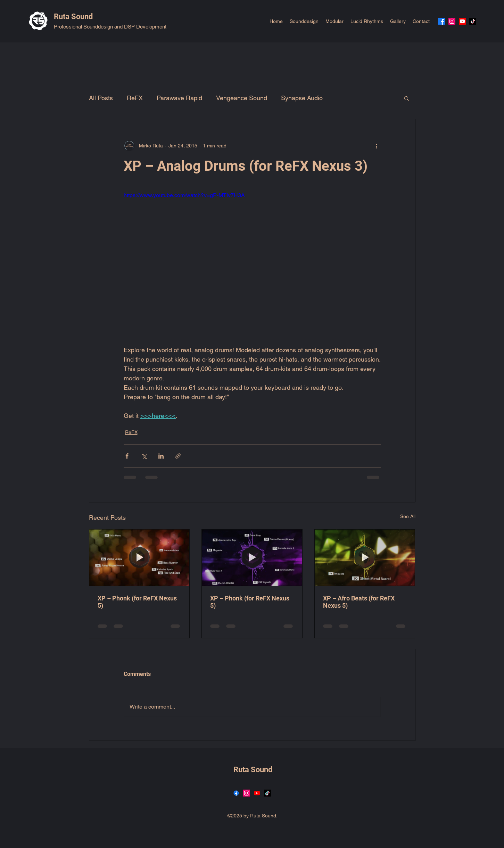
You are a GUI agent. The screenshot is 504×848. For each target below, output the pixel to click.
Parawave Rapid (179, 98)
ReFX (135, 98)
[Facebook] (441, 21)
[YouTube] (462, 21)
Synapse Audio (302, 98)
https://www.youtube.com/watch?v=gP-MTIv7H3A (184, 195)
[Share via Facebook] (127, 456)
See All (408, 516)
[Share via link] (178, 456)
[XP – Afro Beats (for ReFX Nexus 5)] (365, 558)
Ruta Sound (73, 17)
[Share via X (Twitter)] (144, 456)
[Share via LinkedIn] (161, 456)
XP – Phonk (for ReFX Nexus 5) (137, 602)
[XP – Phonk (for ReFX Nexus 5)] (139, 558)
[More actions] (377, 146)
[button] (407, 98)
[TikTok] (473, 21)
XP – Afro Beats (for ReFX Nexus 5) (359, 602)
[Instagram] (452, 21)
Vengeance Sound (242, 98)
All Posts (101, 98)
